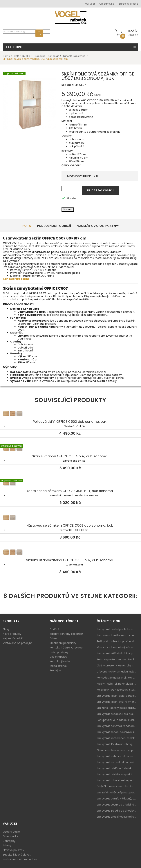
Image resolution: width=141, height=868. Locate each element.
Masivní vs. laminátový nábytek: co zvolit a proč (117, 647)
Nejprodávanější (13, 638)
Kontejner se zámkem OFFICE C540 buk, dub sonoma (70, 483)
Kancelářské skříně (16, 279)
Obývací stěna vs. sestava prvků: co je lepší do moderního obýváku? (117, 750)
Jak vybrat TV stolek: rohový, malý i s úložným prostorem (117, 744)
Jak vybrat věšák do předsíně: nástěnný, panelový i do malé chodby (117, 805)
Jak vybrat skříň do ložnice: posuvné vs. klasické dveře (117, 653)
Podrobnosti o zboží (54, 226)
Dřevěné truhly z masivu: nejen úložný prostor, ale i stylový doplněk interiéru (117, 672)
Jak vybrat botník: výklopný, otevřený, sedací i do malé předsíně (117, 799)
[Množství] (66, 189)
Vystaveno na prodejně (18, 643)
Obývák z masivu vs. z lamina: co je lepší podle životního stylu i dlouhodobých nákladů (117, 786)
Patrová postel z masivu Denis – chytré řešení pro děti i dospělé (117, 659)
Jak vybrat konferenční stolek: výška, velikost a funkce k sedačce (117, 738)
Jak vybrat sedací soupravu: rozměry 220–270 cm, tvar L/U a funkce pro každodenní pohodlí (117, 732)
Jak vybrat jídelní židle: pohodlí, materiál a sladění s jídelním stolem (117, 696)
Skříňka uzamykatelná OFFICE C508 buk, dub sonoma (70, 553)
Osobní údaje (11, 832)
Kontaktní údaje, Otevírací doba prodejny (67, 650)
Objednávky (10, 836)
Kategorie (14, 47)
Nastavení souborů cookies (20, 859)
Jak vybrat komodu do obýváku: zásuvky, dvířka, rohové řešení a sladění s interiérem (117, 762)
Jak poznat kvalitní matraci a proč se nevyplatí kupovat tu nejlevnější (117, 635)
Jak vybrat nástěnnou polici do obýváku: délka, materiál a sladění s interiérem (117, 774)
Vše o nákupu (58, 657)
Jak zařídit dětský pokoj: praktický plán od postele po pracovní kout (117, 708)
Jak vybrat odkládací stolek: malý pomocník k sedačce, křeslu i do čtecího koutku (117, 768)
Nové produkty (12, 634)
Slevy (6, 629)
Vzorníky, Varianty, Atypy (98, 226)
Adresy (7, 845)
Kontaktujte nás (60, 661)
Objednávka (107, 4)
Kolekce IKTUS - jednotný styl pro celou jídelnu (117, 690)
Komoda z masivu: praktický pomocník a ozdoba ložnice (117, 678)
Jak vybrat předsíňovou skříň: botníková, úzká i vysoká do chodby (117, 817)
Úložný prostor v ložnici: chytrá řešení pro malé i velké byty (117, 666)
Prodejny (55, 670)
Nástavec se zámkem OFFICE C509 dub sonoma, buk (70, 518)
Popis (27, 226)
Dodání (54, 629)
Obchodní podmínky (63, 643)
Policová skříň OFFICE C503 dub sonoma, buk (70, 414)
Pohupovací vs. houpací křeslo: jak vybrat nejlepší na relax (117, 720)
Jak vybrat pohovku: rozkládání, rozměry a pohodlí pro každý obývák (117, 726)
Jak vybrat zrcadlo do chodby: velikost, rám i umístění (117, 811)
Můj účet (90, 4)
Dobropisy (9, 841)
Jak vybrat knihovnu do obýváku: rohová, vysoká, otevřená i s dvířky (117, 756)
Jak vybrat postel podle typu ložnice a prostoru (117, 629)
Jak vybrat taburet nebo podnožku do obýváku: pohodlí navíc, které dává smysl (117, 780)
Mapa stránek (58, 666)
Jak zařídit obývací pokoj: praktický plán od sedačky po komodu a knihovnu (117, 793)
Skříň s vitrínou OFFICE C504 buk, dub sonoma (70, 449)
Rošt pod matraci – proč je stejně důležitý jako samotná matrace (117, 641)
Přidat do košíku (100, 190)
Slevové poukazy (13, 850)
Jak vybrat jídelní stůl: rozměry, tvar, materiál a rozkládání (117, 702)
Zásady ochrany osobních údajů (66, 636)
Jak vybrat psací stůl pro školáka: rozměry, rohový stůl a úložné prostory (117, 714)
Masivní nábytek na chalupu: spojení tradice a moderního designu (117, 684)
